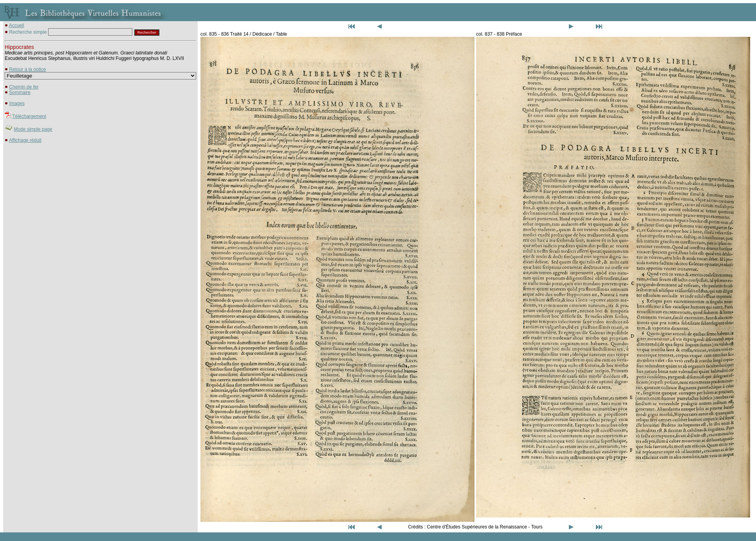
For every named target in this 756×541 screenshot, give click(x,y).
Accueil (17, 25)
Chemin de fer (24, 87)
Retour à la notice (27, 69)
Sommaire (20, 92)
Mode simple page (33, 129)
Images (17, 103)
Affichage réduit (25, 140)
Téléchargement (29, 116)
